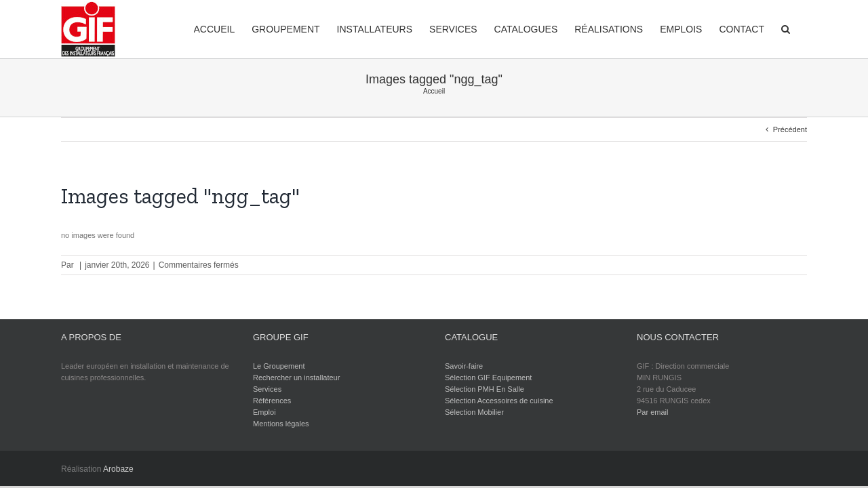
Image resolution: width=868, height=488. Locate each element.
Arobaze (118, 469)
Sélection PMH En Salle (485, 389)
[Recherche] (803, 28)
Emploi (264, 412)
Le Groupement (279, 366)
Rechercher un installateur (296, 378)
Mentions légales (281, 424)
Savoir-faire (464, 366)
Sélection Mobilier (474, 412)
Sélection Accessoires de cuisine (499, 401)
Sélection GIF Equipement (488, 378)
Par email (652, 412)
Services (267, 389)
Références (272, 401)
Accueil (434, 91)
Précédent (790, 129)
